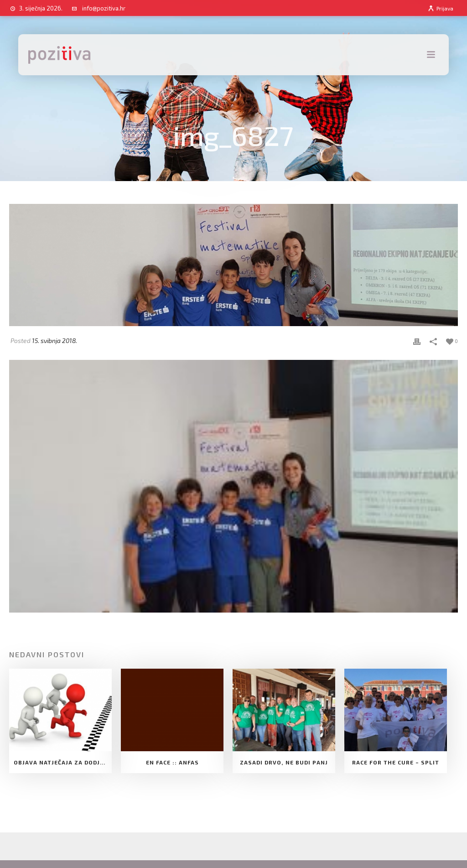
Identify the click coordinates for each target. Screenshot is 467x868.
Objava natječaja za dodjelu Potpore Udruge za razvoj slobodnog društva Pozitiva (63, 762)
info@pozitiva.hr (104, 8)
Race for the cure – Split (396, 762)
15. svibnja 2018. (54, 340)
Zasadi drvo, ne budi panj (284, 762)
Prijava (440, 8)
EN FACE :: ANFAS (172, 762)
